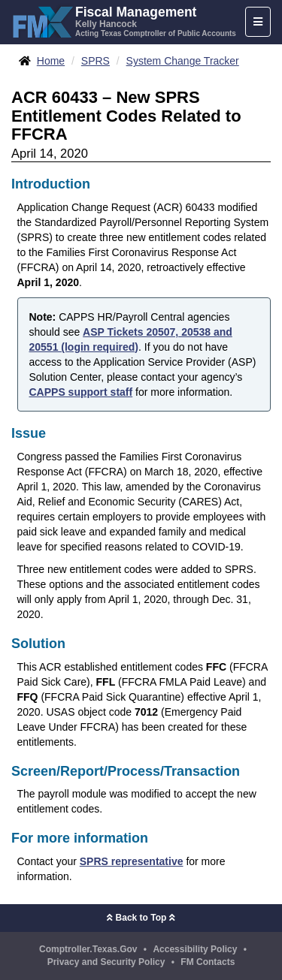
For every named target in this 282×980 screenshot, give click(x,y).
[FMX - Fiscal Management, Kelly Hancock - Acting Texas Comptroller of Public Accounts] (124, 20)
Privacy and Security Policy (106, 962)
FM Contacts (208, 962)
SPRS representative (132, 861)
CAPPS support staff (81, 392)
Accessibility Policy (195, 949)
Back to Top (141, 918)
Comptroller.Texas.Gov (88, 949)
